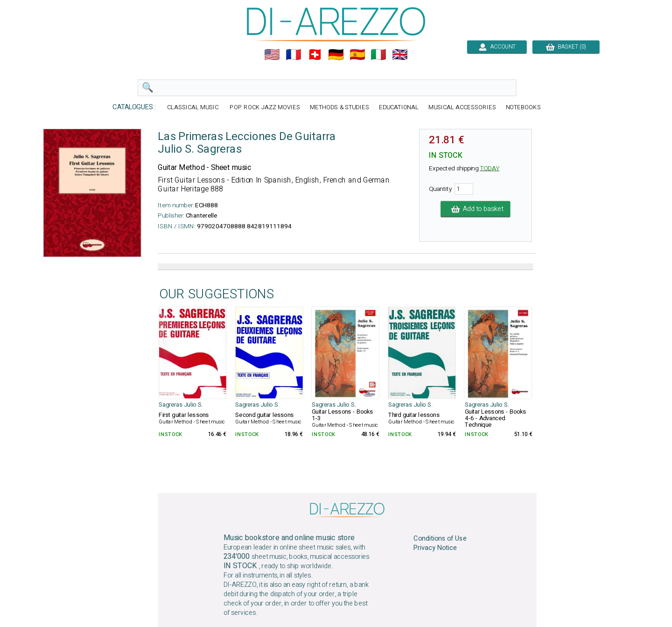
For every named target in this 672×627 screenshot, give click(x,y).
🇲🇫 (294, 55)
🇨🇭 (315, 55)
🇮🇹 (378, 55)
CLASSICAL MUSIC (194, 108)
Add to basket (476, 209)
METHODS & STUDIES (339, 108)
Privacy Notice (435, 548)
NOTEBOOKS (523, 108)
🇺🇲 (272, 55)
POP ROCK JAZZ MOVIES (265, 108)
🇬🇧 (400, 55)
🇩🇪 (336, 55)
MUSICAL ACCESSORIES (462, 108)
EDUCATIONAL (399, 108)
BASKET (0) (566, 47)
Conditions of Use (440, 538)
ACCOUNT (497, 47)
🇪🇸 (357, 55)
